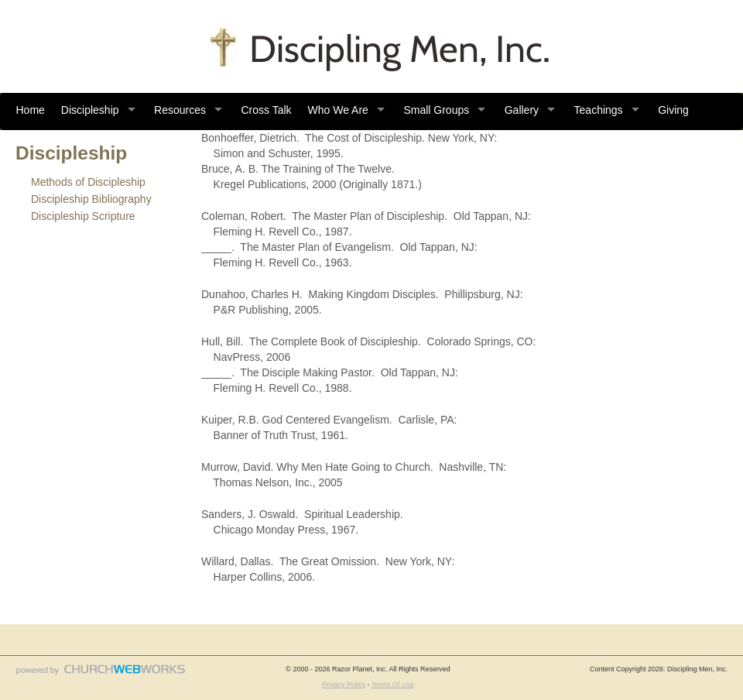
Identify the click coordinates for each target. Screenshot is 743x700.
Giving (673, 110)
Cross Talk (266, 110)
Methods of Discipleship (88, 182)
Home (31, 110)
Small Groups (436, 110)
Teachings (599, 110)
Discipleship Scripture (83, 216)
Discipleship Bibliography (91, 199)
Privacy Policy (344, 685)
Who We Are (338, 110)
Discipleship (90, 110)
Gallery (522, 110)
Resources (180, 110)
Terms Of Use (393, 685)
